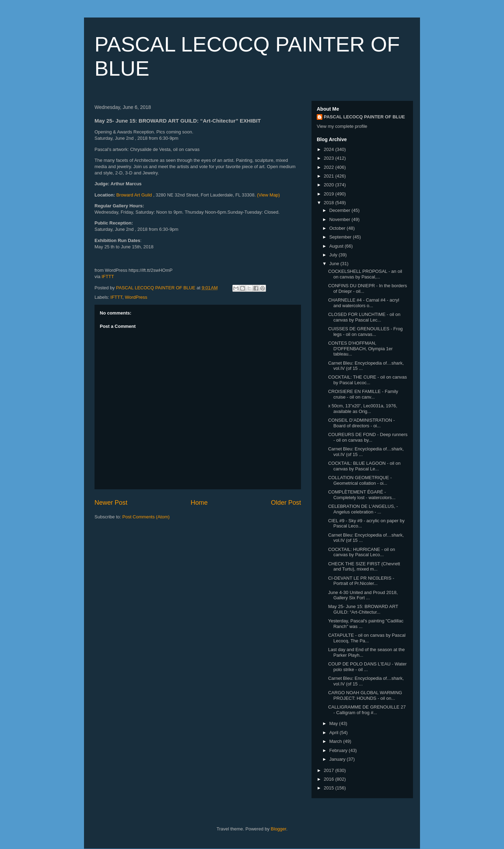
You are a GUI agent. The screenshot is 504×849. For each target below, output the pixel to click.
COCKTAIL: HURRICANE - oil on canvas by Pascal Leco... (361, 552)
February (339, 750)
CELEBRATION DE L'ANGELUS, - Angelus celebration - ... (363, 509)
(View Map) (268, 195)
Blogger (279, 829)
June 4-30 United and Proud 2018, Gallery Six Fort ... (363, 595)
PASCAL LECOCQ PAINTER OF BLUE (364, 117)
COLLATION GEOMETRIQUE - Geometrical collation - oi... (360, 480)
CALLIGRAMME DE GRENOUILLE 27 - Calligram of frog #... (367, 710)
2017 (330, 770)
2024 (330, 149)
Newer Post (111, 503)
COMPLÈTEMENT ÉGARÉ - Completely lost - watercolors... (362, 495)
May (334, 723)
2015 (330, 788)
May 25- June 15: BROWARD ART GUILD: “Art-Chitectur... (363, 609)
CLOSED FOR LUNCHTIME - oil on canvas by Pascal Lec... (364, 317)
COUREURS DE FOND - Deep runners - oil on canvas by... (368, 437)
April (335, 733)
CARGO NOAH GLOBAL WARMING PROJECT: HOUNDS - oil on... (365, 695)
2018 (330, 203)
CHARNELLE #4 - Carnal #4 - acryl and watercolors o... (363, 303)
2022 (330, 167)
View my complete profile (342, 126)
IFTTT (108, 277)
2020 (330, 185)
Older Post (286, 503)
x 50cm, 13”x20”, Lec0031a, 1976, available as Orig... (362, 409)
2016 (330, 779)
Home (199, 503)
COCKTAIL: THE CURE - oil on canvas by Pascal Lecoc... (367, 380)
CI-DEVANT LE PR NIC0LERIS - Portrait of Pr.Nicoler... (361, 581)
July (334, 255)
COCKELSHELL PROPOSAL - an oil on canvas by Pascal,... (365, 274)
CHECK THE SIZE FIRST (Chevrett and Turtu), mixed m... (364, 567)
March (336, 741)
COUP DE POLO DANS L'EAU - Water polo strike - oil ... (367, 667)
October (338, 228)
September (341, 237)
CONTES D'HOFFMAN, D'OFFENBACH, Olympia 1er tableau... (360, 348)
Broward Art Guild (135, 195)
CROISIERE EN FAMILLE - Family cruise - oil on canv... (363, 394)
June (335, 264)
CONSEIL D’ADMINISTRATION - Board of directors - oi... (361, 423)
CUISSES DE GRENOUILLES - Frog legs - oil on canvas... (365, 332)
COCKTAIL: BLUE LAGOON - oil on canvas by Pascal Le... (364, 466)
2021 (330, 176)
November (341, 219)
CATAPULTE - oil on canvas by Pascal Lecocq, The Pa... (367, 638)
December (341, 210)
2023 (330, 158)
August (337, 246)
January (338, 759)
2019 (330, 194)
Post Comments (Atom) (146, 517)
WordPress (136, 297)
